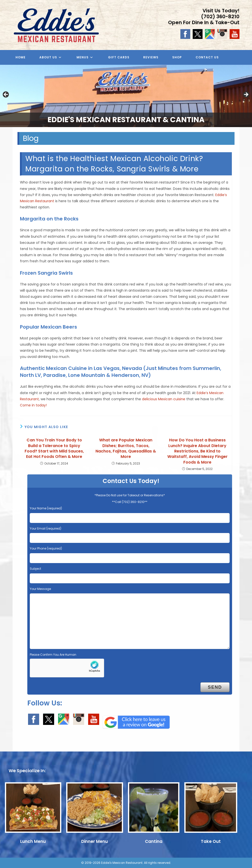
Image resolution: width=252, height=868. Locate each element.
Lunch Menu (33, 841)
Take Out (211, 841)
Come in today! (33, 405)
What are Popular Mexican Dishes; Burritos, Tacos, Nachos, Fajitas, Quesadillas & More (126, 448)
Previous (6, 95)
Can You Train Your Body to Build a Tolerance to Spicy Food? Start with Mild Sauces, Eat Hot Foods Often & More (54, 448)
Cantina (154, 841)
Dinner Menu (94, 841)
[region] (126, 96)
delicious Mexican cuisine (164, 399)
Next (246, 95)
